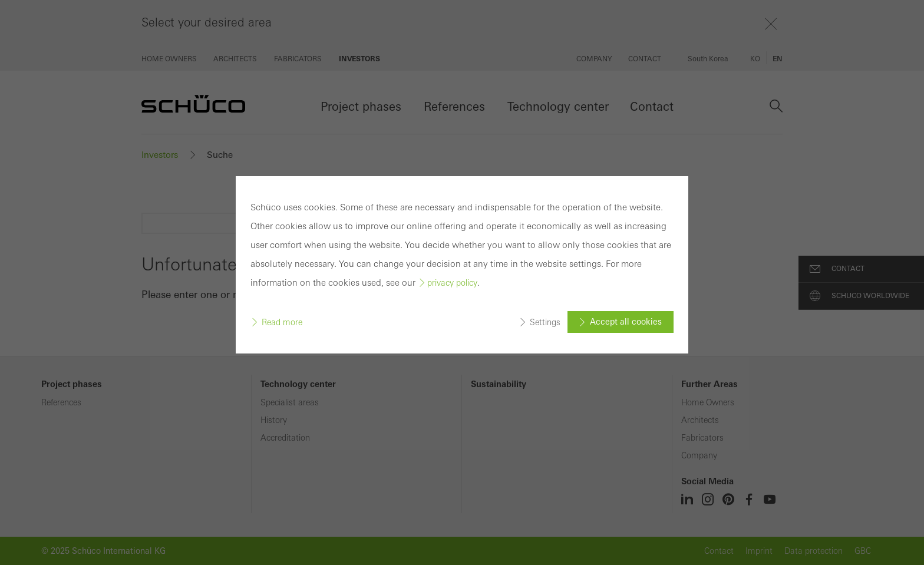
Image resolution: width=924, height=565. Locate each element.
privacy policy (452, 283)
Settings (545, 322)
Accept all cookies (626, 322)
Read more (282, 322)
